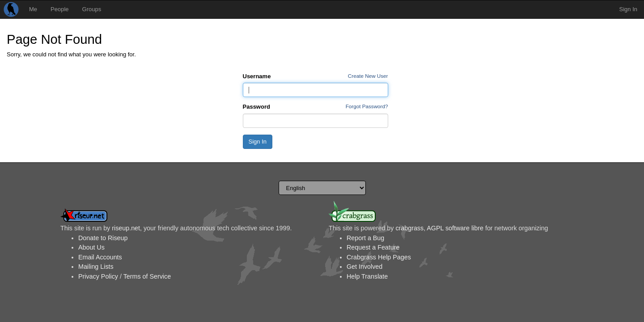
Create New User (368, 76)
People (59, 9)
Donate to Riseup (103, 238)
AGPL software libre (455, 228)
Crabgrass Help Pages (379, 257)
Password (256, 107)
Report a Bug (365, 238)
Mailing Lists (96, 267)
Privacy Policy (98, 276)
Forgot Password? (367, 106)
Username (257, 76)
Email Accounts (100, 257)
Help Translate (367, 276)
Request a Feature (373, 247)
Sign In (628, 9)
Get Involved (364, 267)
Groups (92, 9)
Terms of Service (147, 276)
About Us (91, 247)
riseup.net (126, 228)
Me (33, 9)
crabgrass (409, 228)
